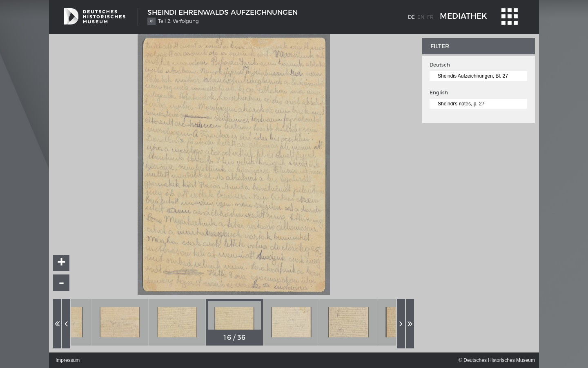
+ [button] (62, 263)
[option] (120, 322)
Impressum (68, 360)
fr (430, 17)
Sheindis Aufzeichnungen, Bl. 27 (473, 76)
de (411, 17)
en (421, 17)
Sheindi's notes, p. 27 (461, 104)
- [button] (62, 283)
